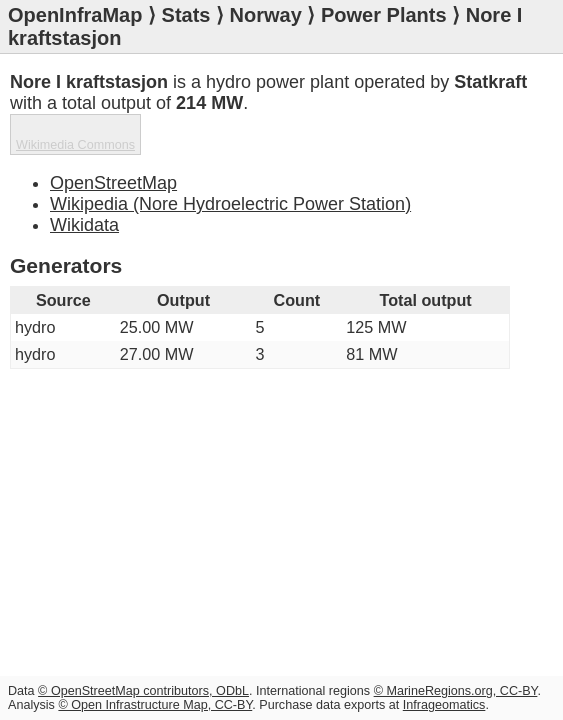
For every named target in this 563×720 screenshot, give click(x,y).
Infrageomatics (444, 705)
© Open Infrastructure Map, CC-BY (155, 705)
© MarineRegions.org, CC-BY (456, 691)
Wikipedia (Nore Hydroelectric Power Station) (230, 204)
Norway (266, 15)
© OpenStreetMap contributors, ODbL (143, 691)
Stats (186, 15)
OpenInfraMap (75, 15)
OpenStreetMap (113, 183)
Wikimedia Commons (75, 145)
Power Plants (384, 15)
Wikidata (84, 225)
